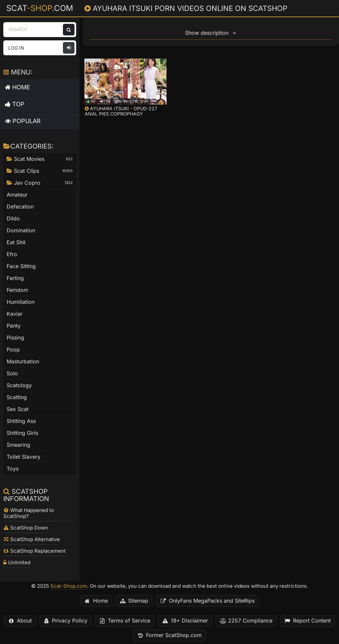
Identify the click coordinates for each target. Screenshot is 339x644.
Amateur (17, 195)
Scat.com (40, 8)
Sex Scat (18, 409)
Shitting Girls (22, 433)
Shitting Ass (21, 421)
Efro (12, 254)
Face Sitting (21, 266)
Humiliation (21, 302)
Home (18, 87)
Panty (14, 326)
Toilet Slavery (24, 457)
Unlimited (17, 563)
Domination (21, 230)
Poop (13, 350)
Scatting (17, 397)
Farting (15, 278)
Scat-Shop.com (69, 586)
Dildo (13, 219)
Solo (12, 373)
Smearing (18, 445)
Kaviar (15, 314)
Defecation (20, 207)
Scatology (19, 385)
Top (15, 104)
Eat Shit (16, 242)
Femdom (17, 290)
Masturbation (23, 362)
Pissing (15, 338)
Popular (23, 121)
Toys (13, 469)
